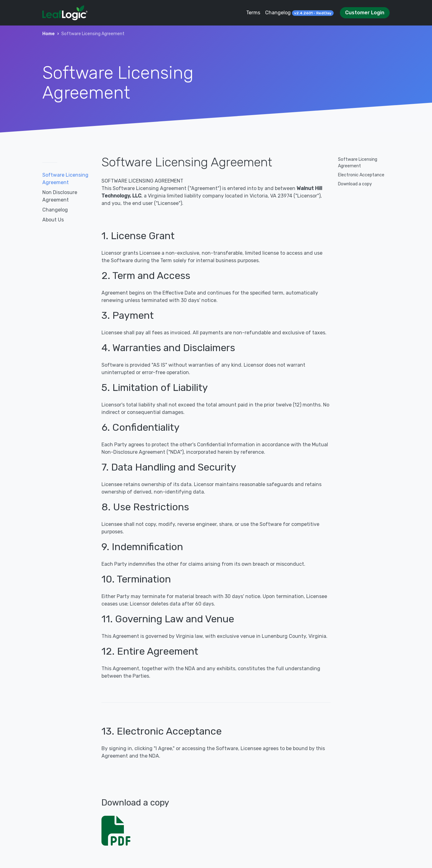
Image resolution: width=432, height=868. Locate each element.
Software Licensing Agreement (65, 179)
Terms (253, 13)
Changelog (299, 13)
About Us (53, 220)
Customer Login (365, 13)
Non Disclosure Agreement (60, 196)
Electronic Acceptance (361, 175)
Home (48, 34)
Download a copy (355, 184)
